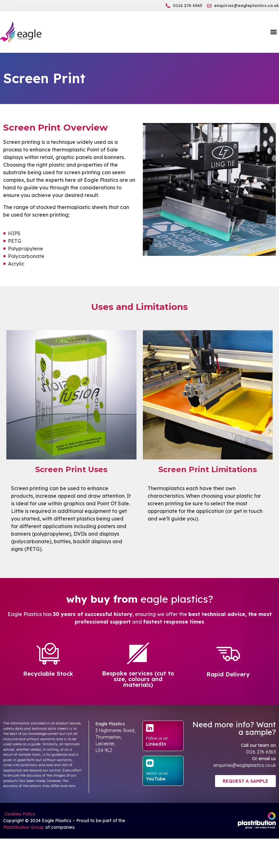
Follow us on (157, 738)
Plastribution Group (24, 827)
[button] (274, 32)
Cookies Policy (19, 814)
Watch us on (157, 773)
